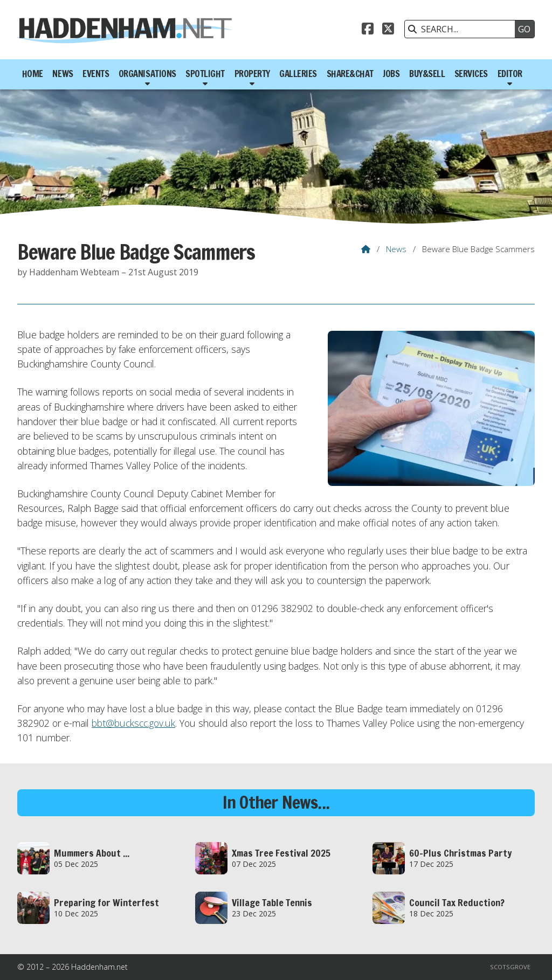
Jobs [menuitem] (391, 74)
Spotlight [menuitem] (205, 74)
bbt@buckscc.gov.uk (133, 723)
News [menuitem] (63, 74)
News (396, 249)
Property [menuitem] (252, 74)
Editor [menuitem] (510, 74)
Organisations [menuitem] (147, 74)
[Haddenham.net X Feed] (388, 30)
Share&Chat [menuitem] (350, 74)
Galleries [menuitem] (298, 74)
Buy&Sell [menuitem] (427, 74)
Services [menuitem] (471, 74)
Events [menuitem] (96, 74)
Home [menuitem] (33, 74)
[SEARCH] (463, 29)
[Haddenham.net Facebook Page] (368, 30)
